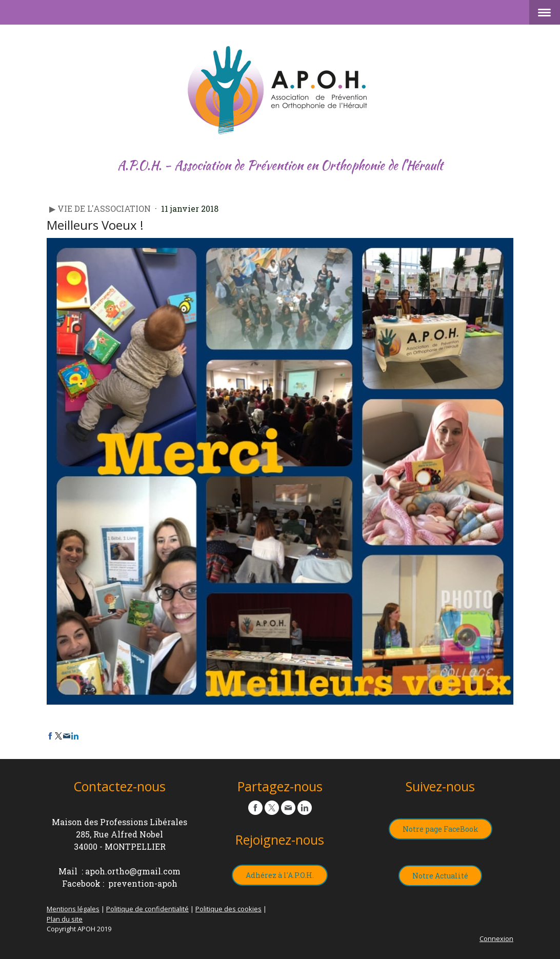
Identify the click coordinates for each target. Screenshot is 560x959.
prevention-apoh (143, 883)
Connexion (496, 938)
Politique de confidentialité (147, 909)
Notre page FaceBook (441, 829)
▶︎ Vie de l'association (101, 208)
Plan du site (65, 919)
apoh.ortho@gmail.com (133, 871)
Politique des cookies (228, 909)
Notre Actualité (440, 876)
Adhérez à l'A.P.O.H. (280, 875)
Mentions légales (73, 909)
